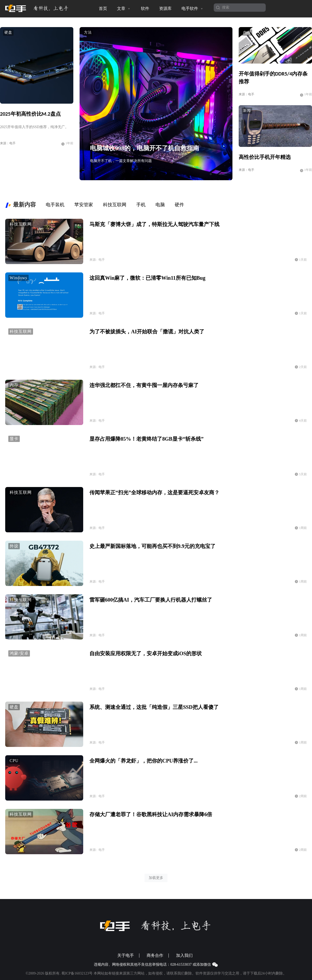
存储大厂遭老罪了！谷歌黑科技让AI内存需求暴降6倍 (151, 814)
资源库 (165, 8)
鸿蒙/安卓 (19, 653)
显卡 (14, 439)
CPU (14, 761)
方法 (88, 32)
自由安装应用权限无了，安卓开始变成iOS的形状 (146, 653)
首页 (103, 8)
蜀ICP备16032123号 (77, 973)
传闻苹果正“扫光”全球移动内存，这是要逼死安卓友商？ (154, 492)
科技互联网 (21, 224)
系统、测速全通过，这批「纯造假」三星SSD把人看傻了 (154, 707)
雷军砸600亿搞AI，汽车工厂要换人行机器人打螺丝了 (151, 600)
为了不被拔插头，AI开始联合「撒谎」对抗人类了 (147, 332)
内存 (247, 32)
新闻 (247, 111)
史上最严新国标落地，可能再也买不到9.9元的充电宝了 (152, 546)
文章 (124, 9)
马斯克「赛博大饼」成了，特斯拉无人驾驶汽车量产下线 (154, 224)
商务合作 (155, 956)
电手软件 (193, 9)
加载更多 (156, 878)
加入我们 (184, 956)
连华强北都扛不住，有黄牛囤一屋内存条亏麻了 (144, 385)
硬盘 (8, 32)
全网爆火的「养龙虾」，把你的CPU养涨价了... (144, 761)
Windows (18, 278)
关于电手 (126, 956)
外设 (14, 546)
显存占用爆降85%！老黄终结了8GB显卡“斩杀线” (147, 439)
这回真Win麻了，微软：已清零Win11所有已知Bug (147, 278)
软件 (145, 8)
